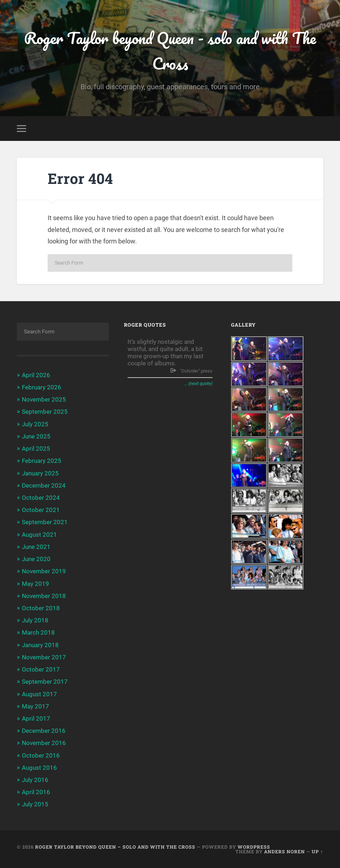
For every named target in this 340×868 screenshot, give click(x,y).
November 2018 (44, 596)
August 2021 (39, 535)
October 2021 (41, 510)
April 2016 (36, 792)
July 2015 (35, 804)
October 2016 (41, 755)
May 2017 (35, 706)
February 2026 (42, 387)
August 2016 (39, 768)
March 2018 (38, 632)
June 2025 (36, 436)
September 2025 (45, 412)
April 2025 (36, 449)
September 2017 (45, 682)
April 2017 (36, 718)
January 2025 (40, 473)
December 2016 (44, 731)
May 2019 (35, 584)
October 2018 (41, 608)
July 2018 (35, 620)
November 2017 (44, 657)
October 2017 (41, 669)
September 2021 (45, 522)
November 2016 (44, 743)
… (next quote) (198, 383)
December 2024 (44, 485)
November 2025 (44, 399)
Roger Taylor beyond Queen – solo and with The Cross (115, 847)
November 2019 (44, 571)
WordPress (254, 847)
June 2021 (36, 547)
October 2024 (41, 498)
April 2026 (36, 375)
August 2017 (39, 694)
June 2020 (36, 559)
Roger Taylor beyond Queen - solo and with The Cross (170, 51)
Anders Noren (284, 852)
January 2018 (40, 645)
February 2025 (42, 461)
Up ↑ (317, 852)
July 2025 (35, 424)
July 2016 (35, 780)
